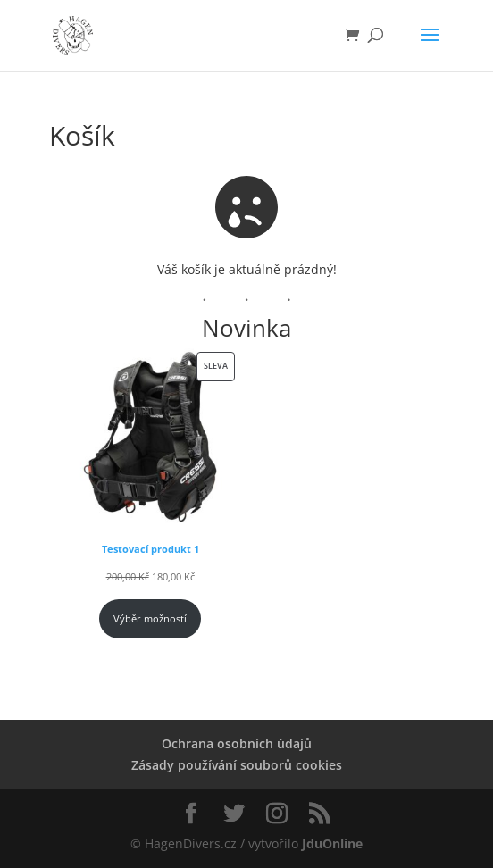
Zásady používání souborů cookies (237, 765)
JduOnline (332, 843)
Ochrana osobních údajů (237, 743)
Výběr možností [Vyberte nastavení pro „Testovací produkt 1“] (150, 619)
